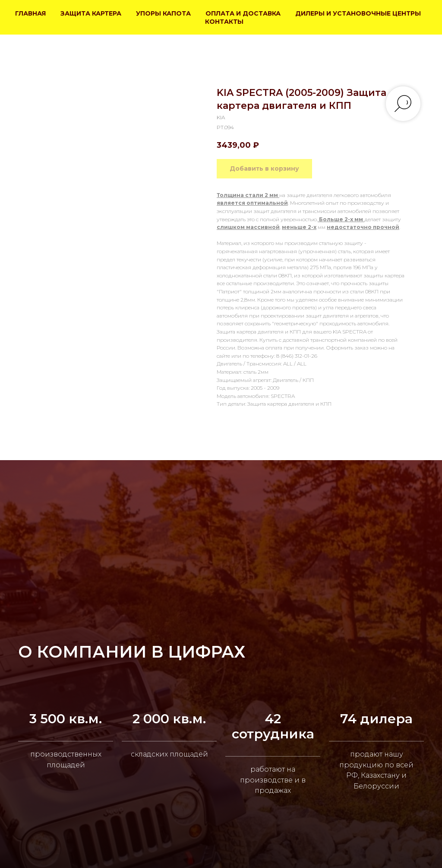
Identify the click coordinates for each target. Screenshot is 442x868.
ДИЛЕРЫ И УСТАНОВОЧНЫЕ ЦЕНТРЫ (358, 13)
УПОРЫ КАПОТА (163, 13)
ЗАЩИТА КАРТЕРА (91, 13)
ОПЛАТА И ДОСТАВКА (243, 13)
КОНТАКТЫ (224, 22)
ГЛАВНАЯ (30, 13)
